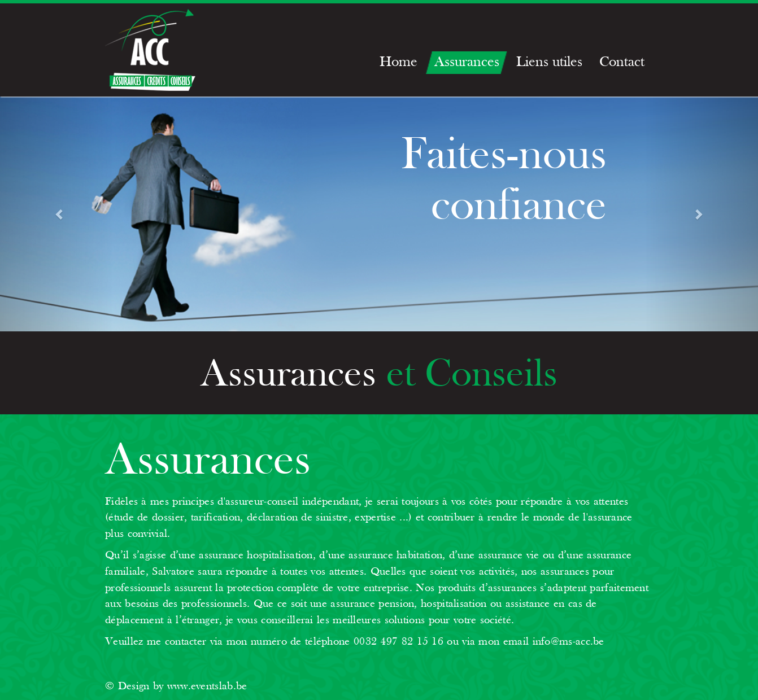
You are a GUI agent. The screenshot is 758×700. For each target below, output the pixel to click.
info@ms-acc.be (568, 642)
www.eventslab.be (207, 686)
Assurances (467, 62)
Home (398, 62)
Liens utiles (549, 62)
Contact (622, 62)
